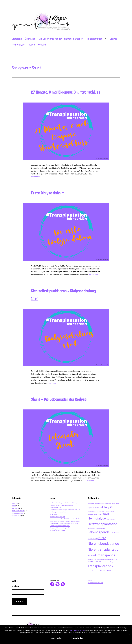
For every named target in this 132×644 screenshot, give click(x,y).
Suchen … (16, 586)
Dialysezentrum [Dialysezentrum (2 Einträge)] (92, 511)
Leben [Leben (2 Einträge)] (103, 528)
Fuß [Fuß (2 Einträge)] (96, 514)
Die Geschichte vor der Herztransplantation (61, 39)
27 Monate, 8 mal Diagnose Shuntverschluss (66, 92)
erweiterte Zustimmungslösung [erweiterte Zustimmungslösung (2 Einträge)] (105, 511)
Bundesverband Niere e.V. (57, 507)
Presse (31, 45)
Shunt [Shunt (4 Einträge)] (90, 562)
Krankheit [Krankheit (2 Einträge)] (98, 528)
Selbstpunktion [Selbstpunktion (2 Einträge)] (113, 559)
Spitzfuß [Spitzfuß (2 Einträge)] (95, 562)
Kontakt (42, 45)
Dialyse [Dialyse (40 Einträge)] (107, 507)
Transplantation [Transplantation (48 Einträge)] (100, 566)
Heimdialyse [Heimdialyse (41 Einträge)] (97, 518)
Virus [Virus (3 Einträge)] (102, 571)
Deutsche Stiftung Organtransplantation (61, 505)
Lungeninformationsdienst (57, 530)
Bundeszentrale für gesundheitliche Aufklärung (63, 503)
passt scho (56, 638)
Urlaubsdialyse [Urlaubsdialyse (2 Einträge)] (92, 571)
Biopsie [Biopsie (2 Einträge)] (107, 503)
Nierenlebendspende (18, 511)
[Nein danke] (129, 634)
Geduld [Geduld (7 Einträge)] (106, 514)
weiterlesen (35, 177)
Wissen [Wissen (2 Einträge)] (112, 571)
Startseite (17, 39)
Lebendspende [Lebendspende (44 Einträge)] (99, 532)
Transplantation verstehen (57, 517)
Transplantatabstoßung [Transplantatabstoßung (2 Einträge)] (106, 562)
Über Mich (30, 39)
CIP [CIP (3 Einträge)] (110, 503)
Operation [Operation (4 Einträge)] (91, 556)
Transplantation (94, 39)
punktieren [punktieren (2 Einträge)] (91, 559)
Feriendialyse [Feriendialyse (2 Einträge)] (91, 514)
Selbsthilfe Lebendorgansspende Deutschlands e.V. (65, 510)
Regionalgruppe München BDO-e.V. (60, 526)
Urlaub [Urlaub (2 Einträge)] (114, 567)
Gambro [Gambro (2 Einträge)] (100, 514)
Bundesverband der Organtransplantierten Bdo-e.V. (65, 523)
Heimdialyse (18, 45)
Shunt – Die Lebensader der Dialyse (59, 399)
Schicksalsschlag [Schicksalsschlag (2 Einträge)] (104, 559)
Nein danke (77, 638)
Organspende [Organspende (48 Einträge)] (105, 555)
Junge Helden (54, 514)
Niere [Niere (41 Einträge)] (102, 538)
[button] (52, 584)
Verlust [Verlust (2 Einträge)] (98, 571)
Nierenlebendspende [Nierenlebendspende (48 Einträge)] (103, 544)
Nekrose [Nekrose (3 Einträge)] (117, 533)
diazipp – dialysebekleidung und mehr (61, 528)
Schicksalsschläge (17, 513)
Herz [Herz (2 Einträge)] (107, 519)
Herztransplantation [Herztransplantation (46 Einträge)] (103, 524)
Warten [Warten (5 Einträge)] (107, 571)
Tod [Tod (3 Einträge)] (98, 562)
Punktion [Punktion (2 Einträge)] (96, 559)
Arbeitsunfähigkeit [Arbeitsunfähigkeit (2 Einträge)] (99, 503)
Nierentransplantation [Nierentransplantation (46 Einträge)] (104, 549)
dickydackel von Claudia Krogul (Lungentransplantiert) (66, 521)
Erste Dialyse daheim (48, 193)
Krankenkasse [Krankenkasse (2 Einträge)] (92, 528)
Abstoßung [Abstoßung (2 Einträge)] (91, 503)
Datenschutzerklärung (95, 583)
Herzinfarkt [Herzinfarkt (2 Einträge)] (112, 519)
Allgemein (15, 503)
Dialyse (113, 39)
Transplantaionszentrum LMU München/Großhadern (65, 519)
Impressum (92, 580)
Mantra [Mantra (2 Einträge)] (112, 533)
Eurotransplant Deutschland (58, 512)
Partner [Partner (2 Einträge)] (118, 556)
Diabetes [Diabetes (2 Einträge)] (99, 508)
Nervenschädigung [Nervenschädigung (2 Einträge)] (93, 539)
